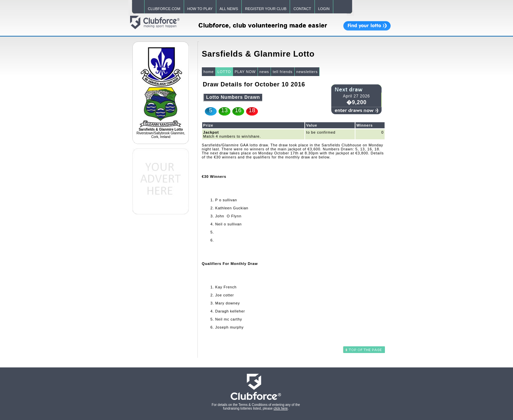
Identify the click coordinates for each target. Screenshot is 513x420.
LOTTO (224, 72)
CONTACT (302, 9)
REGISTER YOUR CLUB (266, 9)
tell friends (282, 72)
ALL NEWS (229, 9)
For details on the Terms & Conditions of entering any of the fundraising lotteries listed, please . (256, 407)
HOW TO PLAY (200, 9)
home (209, 72)
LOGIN (324, 9)
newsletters (307, 72)
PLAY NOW (245, 72)
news (264, 72)
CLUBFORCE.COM (164, 9)
